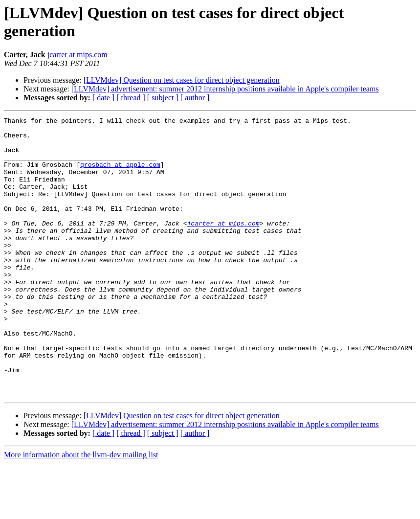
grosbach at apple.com (120, 175)
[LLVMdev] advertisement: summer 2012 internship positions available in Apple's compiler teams (225, 89)
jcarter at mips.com (77, 55)
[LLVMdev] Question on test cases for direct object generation (182, 80)
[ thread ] (131, 98)
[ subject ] (163, 98)
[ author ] (195, 98)
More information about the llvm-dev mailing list (81, 510)
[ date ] (103, 98)
